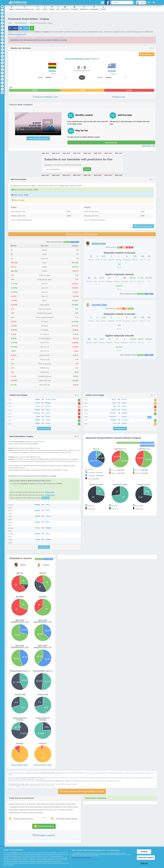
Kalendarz (94, 8)
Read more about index (144, 226)
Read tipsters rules (148, 146)
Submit (87, 169)
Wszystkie (67, 242)
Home (11, 8)
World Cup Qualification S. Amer (78, 59)
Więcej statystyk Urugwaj (43, 765)
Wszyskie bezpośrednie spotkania (128, 443)
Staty (96, 243)
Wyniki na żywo (119, 97)
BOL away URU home (147, 446)
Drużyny (65, 8)
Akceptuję (144, 852)
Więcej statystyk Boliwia (20, 765)
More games (44, 547)
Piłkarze (74, 8)
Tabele (52, 8)
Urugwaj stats (50, 495)
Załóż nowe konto (111, 142)
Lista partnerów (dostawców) (82, 858)
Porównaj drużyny (44, 826)
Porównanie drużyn (21, 23)
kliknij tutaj (45, 498)
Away (77, 242)
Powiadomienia (147, 54)
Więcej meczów (44, 429)
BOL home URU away (147, 443)
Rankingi (84, 8)
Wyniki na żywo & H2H (25, 8)
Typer (45, 8)
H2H (58, 8)
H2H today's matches (45, 835)
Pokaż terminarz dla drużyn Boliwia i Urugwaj (82, 791)
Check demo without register (38, 138)
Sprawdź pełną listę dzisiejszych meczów (82, 234)
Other (103, 8)
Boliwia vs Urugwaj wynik (17, 34)
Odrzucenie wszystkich (146, 858)
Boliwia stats (49, 492)
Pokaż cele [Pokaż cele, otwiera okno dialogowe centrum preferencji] (144, 863)
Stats (38, 8)
